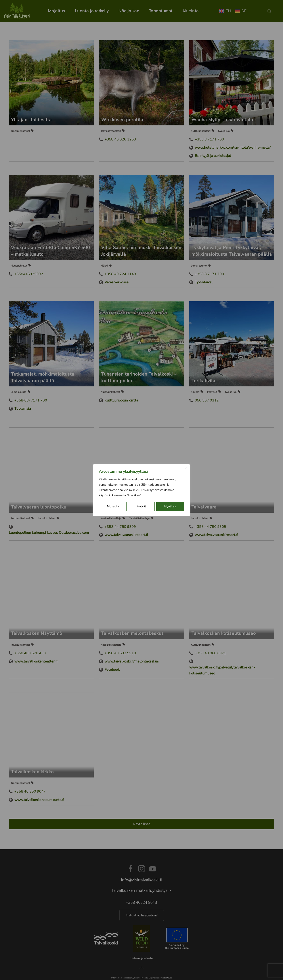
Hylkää (142, 506)
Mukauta (113, 506)
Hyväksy (170, 506)
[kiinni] (186, 468)
